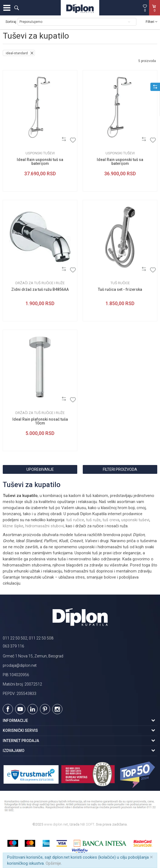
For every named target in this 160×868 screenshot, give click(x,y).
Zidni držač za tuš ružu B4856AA (40, 289)
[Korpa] (155, 14)
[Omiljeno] (145, 8)
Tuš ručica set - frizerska (120, 289)
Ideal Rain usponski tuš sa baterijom (40, 162)
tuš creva (111, 520)
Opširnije (53, 863)
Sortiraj (11, 22)
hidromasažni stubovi (45, 526)
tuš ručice (75, 520)
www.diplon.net (56, 824)
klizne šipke (13, 526)
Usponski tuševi (40, 153)
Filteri (151, 22)
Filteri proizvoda (120, 469)
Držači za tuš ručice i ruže (40, 283)
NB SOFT (87, 824)
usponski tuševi (135, 520)
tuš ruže (93, 520)
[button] (16, 8)
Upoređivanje (40, 469)
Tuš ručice (120, 283)
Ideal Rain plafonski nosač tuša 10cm (40, 421)
